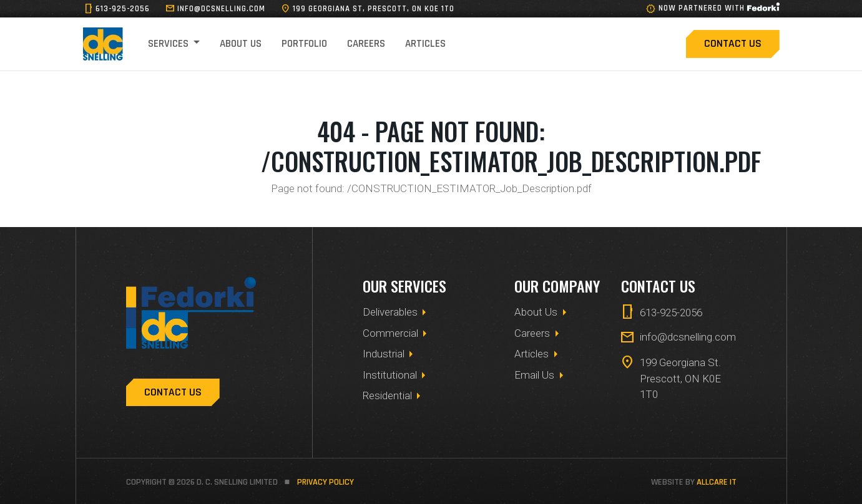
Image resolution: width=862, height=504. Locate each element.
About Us (241, 44)
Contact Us (733, 44)
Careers (366, 44)
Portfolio (304, 44)
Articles (425, 44)
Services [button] (169, 44)
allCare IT (717, 482)
